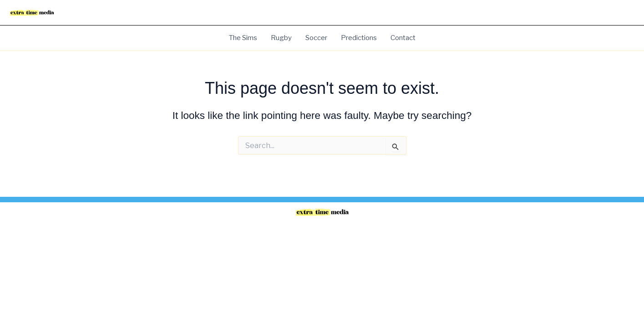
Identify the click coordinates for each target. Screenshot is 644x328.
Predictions (359, 38)
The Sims (243, 38)
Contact (403, 38)
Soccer (316, 38)
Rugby (281, 38)
